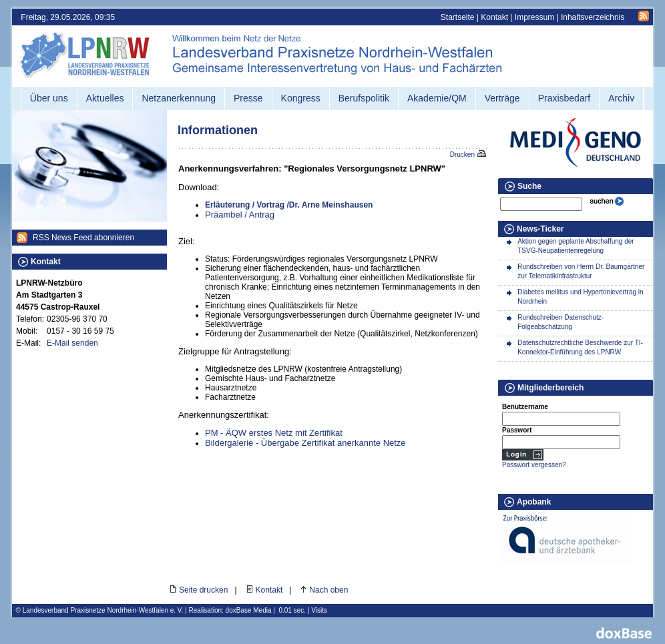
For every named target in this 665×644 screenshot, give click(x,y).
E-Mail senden (72, 343)
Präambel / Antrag (240, 215)
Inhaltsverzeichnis (593, 17)
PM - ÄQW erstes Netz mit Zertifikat (274, 433)
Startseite (458, 17)
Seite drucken (203, 590)
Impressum (534, 17)
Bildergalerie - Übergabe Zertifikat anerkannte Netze (305, 443)
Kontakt (494, 17)
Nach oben (328, 590)
